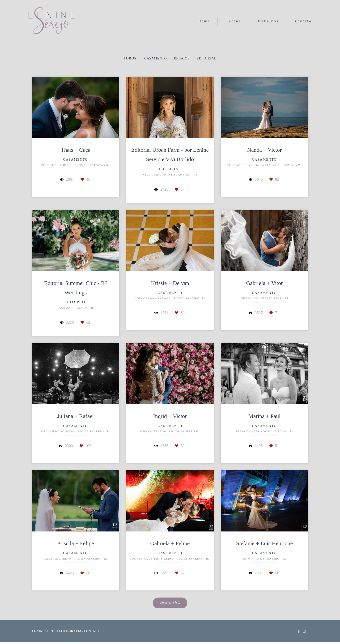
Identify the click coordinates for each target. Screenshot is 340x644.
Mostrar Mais (170, 603)
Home (204, 21)
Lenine (234, 21)
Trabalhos (268, 21)
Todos (130, 59)
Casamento (156, 59)
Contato (303, 21)
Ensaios (182, 59)
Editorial (206, 59)
